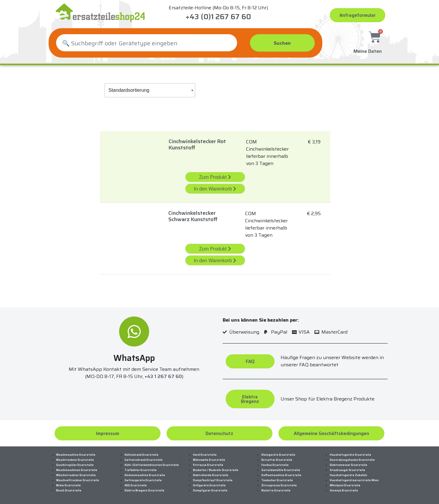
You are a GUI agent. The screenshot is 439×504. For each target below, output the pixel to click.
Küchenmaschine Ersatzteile (145, 475)
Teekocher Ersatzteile (277, 480)
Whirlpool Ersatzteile (345, 485)
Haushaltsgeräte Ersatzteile (350, 455)
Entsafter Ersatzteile (277, 460)
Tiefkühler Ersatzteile (141, 470)
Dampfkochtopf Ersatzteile (213, 480)
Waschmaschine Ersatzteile (76, 455)
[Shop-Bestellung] (150, 90)
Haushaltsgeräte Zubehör (349, 475)
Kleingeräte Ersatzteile (278, 455)
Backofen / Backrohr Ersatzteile (216, 470)
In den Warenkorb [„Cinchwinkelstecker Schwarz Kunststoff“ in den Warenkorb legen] (215, 261)
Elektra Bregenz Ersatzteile (144, 490)
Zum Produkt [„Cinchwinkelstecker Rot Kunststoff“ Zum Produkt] (215, 177)
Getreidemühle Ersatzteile (281, 470)
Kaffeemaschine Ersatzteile (281, 475)
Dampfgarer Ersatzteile (210, 490)
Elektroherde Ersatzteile (211, 475)
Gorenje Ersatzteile (344, 490)
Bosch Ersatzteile (69, 490)
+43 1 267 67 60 (163, 376)
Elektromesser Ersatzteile (349, 465)
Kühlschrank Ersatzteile (141, 455)
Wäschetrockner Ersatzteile (76, 475)
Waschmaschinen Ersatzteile (77, 470)
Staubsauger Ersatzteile (347, 470)
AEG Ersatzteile (136, 485)
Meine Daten (368, 50)
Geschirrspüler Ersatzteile (75, 465)
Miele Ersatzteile (68, 485)
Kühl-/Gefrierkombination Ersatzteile (152, 465)
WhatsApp (134, 358)
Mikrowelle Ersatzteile (209, 460)
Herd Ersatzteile (205, 455)
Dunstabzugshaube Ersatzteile (352, 460)
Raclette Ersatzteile (276, 490)
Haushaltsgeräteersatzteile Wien (354, 480)
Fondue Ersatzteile (275, 465)
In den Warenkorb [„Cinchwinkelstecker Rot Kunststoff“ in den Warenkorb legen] (215, 189)
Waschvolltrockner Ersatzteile (78, 480)
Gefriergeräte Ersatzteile (143, 480)
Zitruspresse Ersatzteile (279, 485)
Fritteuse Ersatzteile (208, 465)
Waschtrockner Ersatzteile (75, 460)
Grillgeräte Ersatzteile (209, 485)
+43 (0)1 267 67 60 (218, 17)
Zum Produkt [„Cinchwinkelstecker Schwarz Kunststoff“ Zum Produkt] (215, 249)
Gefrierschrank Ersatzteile (144, 460)
